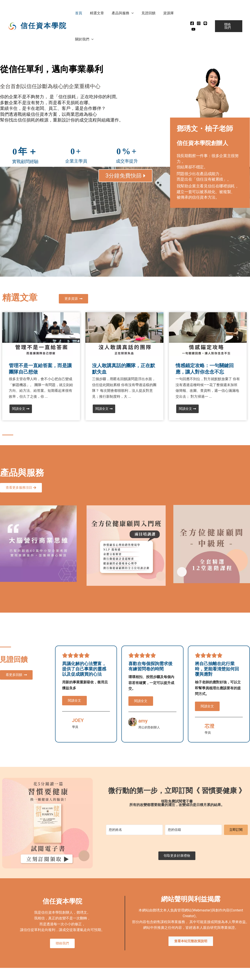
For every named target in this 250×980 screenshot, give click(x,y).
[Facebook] (191, 23)
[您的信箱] (193, 830)
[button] (130, 13)
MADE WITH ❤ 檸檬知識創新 (231, 975)
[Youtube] (192, 29)
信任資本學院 (44, 25)
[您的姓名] (134, 830)
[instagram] (198, 23)
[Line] (204, 23)
